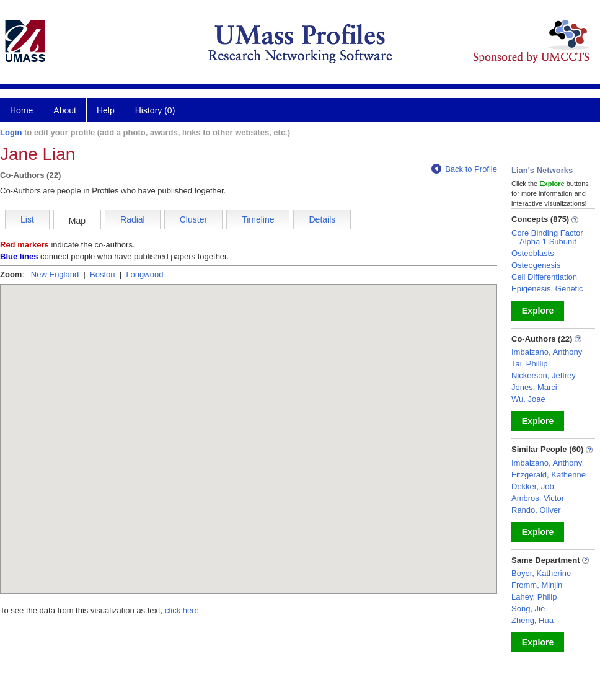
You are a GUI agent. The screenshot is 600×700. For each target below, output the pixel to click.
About (65, 110)
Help (106, 110)
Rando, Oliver (536, 510)
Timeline (258, 219)
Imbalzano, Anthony (547, 352)
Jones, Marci (534, 387)
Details (322, 219)
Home (21, 110)
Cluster (193, 219)
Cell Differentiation (544, 277)
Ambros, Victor (538, 498)
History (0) (155, 110)
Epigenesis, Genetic (547, 289)
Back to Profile (464, 169)
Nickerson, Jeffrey (544, 375)
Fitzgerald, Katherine (549, 475)
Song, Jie (528, 609)
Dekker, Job (533, 486)
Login (11, 132)
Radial (133, 219)
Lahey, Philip (534, 597)
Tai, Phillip (530, 364)
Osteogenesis (536, 265)
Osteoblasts (533, 253)
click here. (183, 610)
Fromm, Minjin (537, 585)
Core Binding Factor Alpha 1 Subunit (547, 237)
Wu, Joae (528, 399)
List (27, 219)
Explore (538, 311)
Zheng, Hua (532, 620)
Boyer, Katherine (541, 573)
